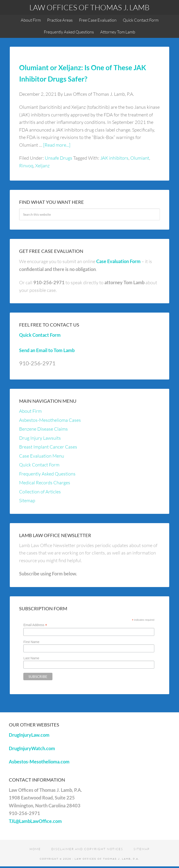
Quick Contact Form (40, 335)
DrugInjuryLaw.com (29, 735)
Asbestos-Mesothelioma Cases (50, 420)
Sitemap (27, 500)
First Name (31, 642)
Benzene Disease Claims (43, 429)
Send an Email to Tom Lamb (47, 350)
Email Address (35, 625)
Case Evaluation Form (118, 261)
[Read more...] (57, 145)
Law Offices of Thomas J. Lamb (89, 7)
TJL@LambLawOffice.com (35, 821)
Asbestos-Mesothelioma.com (39, 762)
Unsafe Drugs (59, 158)
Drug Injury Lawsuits (40, 438)
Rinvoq (26, 166)
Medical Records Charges (45, 483)
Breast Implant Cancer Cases (48, 447)
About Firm (30, 411)
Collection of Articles (40, 492)
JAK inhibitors (114, 158)
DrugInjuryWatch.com (32, 748)
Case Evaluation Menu (42, 456)
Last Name (31, 658)
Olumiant (140, 158)
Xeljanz (42, 166)
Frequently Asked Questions (47, 474)
